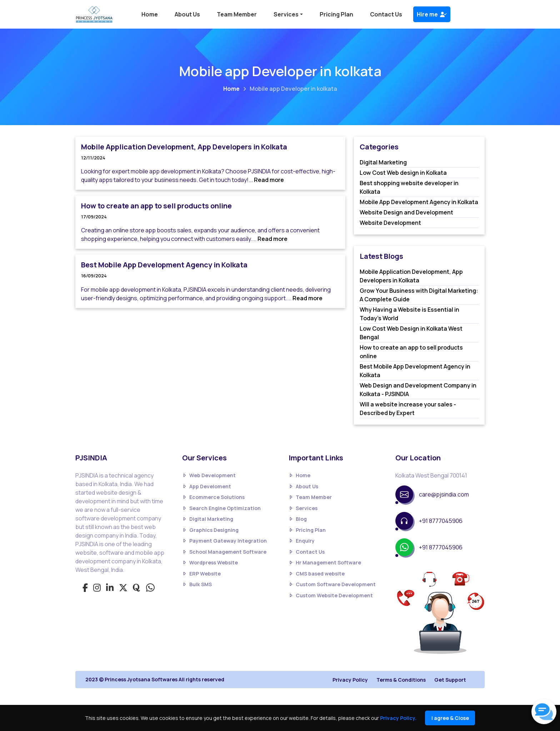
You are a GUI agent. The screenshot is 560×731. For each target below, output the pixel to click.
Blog (298, 519)
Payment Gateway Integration (224, 541)
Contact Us (386, 14)
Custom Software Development (332, 585)
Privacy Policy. (398, 718)
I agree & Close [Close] (450, 718)
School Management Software (224, 552)
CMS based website (317, 574)
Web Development (209, 476)
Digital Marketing (383, 162)
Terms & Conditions (401, 680)
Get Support (450, 680)
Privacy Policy (350, 680)
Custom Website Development (331, 595)
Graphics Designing (210, 530)
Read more (269, 180)
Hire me (432, 14)
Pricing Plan (336, 14)
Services (303, 508)
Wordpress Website (210, 563)
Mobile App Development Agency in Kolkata (419, 202)
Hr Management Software (325, 563)
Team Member (237, 14)
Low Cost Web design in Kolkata (403, 173)
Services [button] (286, 14)
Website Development (390, 223)
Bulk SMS (197, 585)
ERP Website (201, 574)
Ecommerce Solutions (213, 497)
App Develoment (207, 486)
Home (150, 14)
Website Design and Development (406, 212)
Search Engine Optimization (221, 508)
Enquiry (302, 541)
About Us (187, 14)
